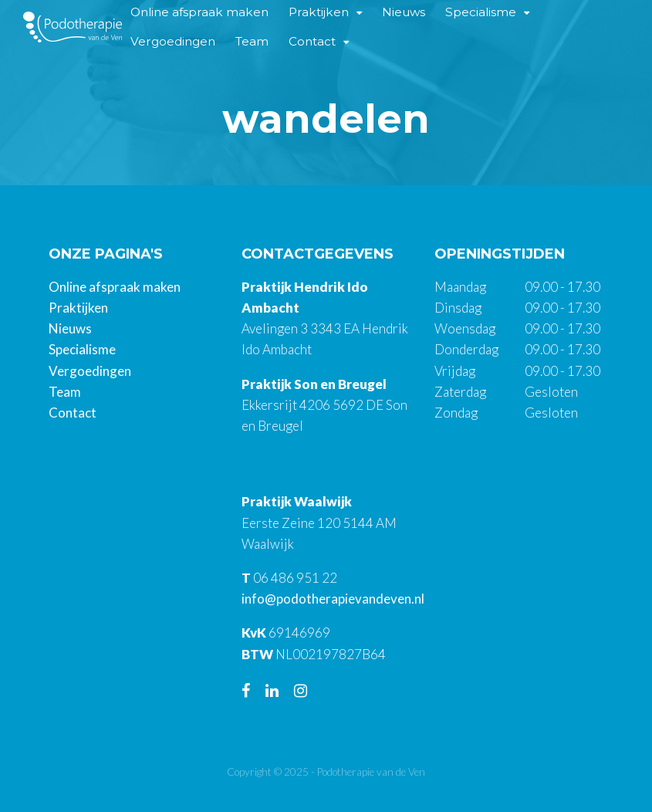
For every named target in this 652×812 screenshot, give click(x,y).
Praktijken (78, 308)
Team (252, 41)
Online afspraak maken (115, 287)
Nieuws (70, 328)
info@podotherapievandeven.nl (333, 599)
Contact (312, 41)
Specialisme (82, 349)
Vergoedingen (173, 41)
